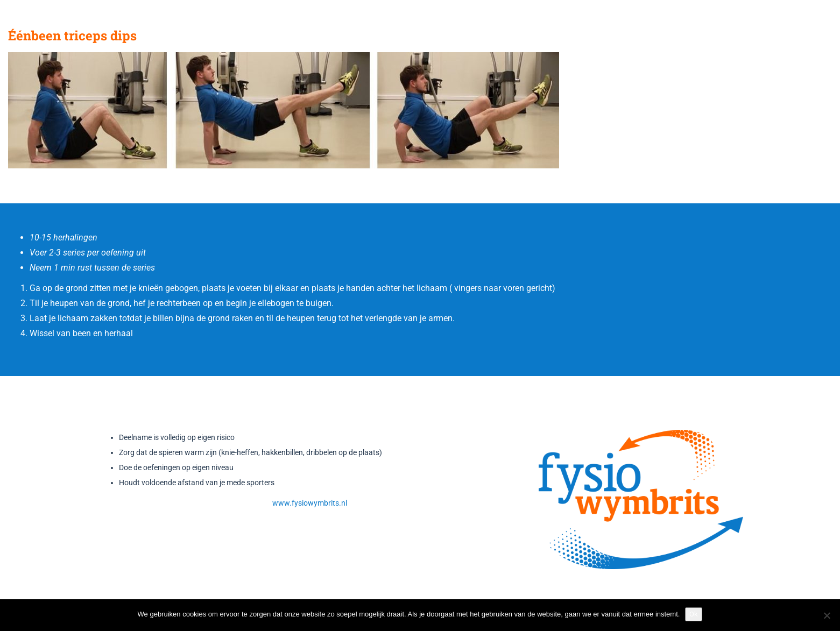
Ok (694, 614)
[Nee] (827, 615)
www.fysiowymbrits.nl (310, 503)
